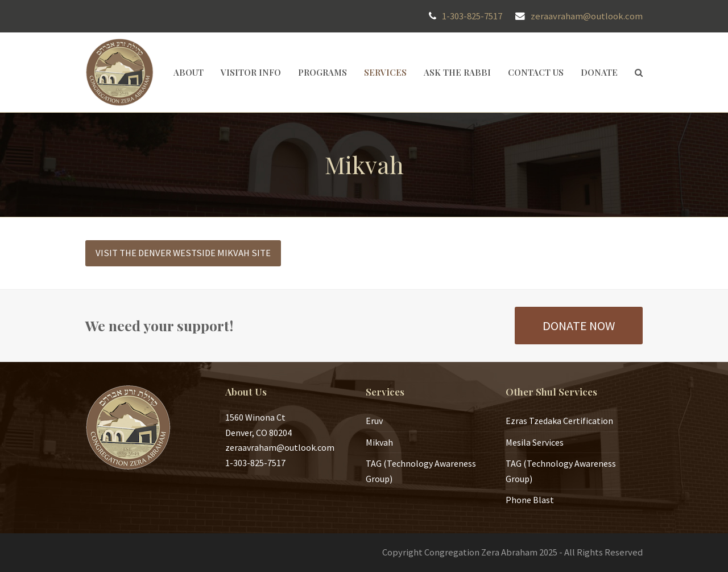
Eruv (374, 421)
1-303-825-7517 (472, 16)
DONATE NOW (579, 326)
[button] (639, 72)
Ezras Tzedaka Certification (559, 421)
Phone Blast (530, 500)
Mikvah (379, 442)
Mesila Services (535, 442)
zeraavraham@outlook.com (587, 16)
